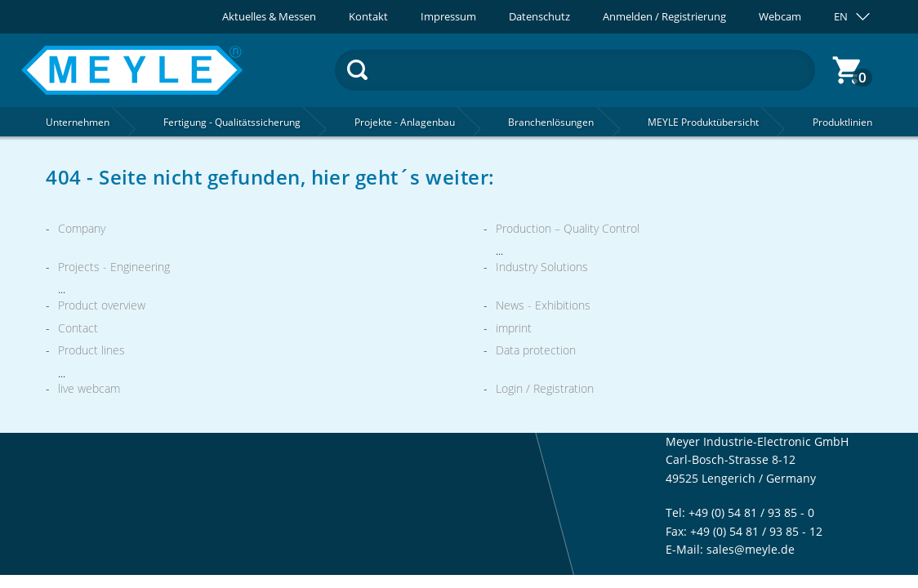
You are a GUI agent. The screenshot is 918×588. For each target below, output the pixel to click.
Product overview (102, 305)
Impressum (448, 17)
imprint (514, 328)
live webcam (89, 388)
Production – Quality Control (568, 228)
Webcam (780, 17)
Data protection (536, 350)
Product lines (91, 350)
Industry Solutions (542, 267)
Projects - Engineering (114, 267)
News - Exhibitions (543, 305)
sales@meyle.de (751, 549)
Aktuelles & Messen (269, 17)
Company (82, 228)
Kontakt (368, 17)
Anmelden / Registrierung (664, 17)
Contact (78, 328)
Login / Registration (545, 388)
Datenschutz (539, 17)
